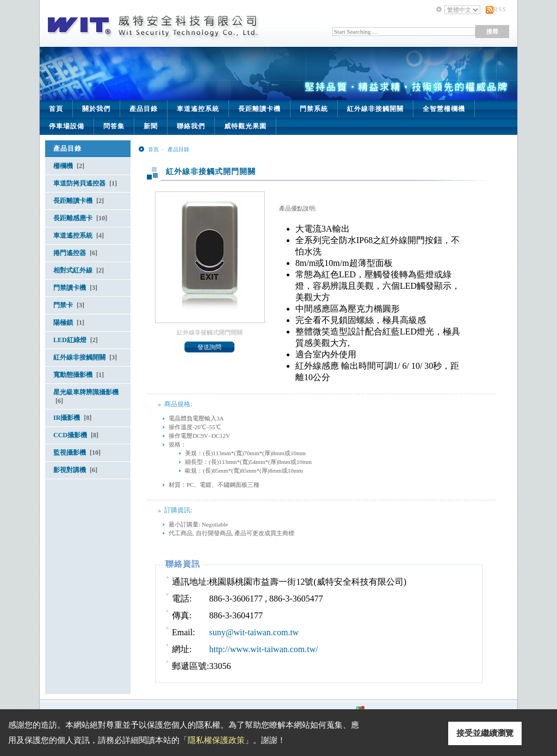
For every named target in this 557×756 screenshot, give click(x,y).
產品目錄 (144, 109)
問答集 (114, 126)
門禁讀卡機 (75, 288)
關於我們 (96, 109)
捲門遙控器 (75, 253)
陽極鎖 (69, 323)
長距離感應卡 (80, 218)
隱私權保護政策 (216, 740)
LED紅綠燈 (76, 340)
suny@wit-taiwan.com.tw (254, 632)
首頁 (56, 109)
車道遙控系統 (198, 109)
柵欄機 (69, 166)
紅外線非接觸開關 (375, 109)
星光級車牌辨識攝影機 (86, 396)
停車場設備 (67, 126)
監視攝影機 (77, 453)
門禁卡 (69, 305)
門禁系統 (314, 109)
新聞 (151, 126)
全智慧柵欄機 (444, 109)
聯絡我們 (191, 126)
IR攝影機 (72, 418)
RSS (500, 9)
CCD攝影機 (76, 435)
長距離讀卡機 (259, 109)
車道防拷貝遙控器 (85, 183)
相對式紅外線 (79, 270)
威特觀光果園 (245, 126)
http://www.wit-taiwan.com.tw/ (263, 649)
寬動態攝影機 (79, 375)
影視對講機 (75, 470)
